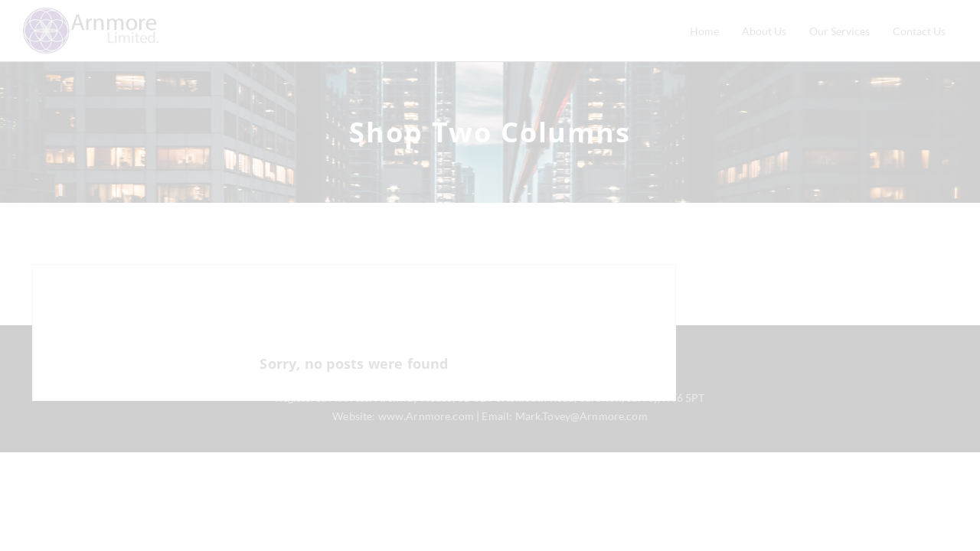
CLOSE (490, 535)
